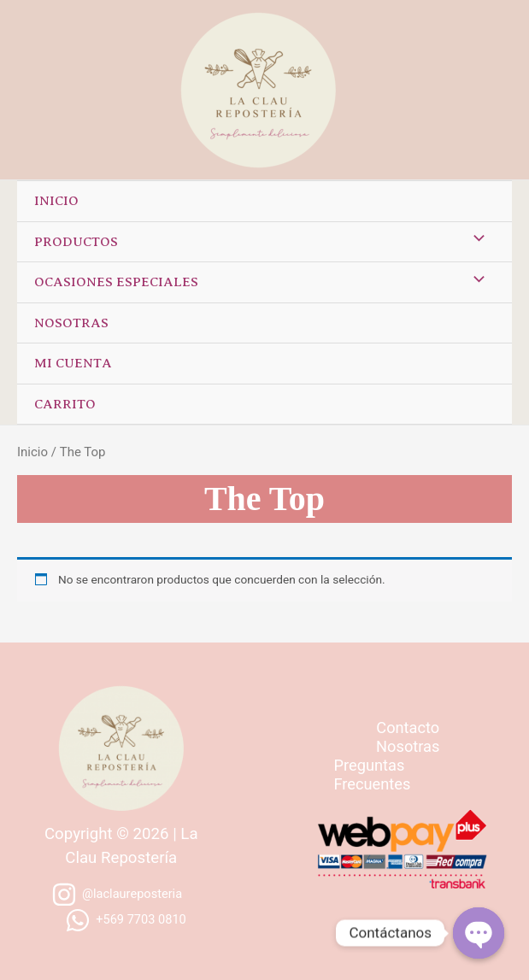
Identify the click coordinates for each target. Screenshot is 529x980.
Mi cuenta (73, 363)
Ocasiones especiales (116, 282)
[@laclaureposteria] (117, 895)
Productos (76, 242)
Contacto (408, 728)
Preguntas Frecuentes (373, 775)
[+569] (125, 920)
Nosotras (71, 323)
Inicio (56, 201)
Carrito (65, 404)
